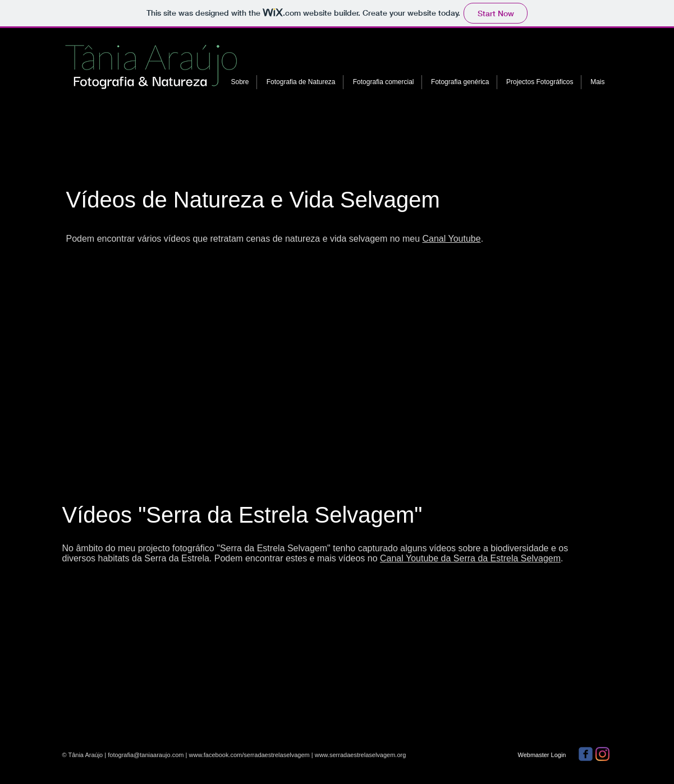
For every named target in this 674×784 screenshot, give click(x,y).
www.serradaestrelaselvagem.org (361, 755)
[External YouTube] (201, 340)
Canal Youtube (452, 239)
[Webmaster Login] (542, 755)
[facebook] (586, 754)
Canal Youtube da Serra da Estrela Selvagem (470, 558)
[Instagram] (602, 754)
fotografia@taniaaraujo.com (146, 755)
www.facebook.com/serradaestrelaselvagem (249, 755)
